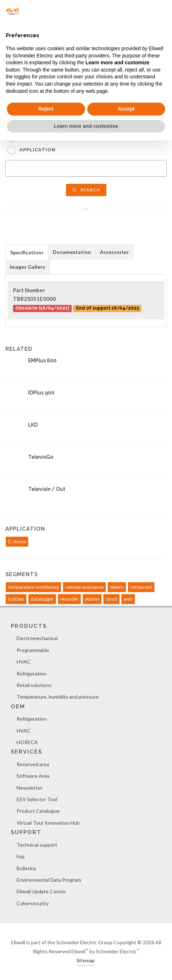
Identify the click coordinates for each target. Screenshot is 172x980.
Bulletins (27, 868)
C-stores (17, 541)
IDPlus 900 (41, 393)
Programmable (33, 650)
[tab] (27, 252)
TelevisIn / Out (47, 489)
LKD (33, 425)
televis (117, 587)
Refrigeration (32, 674)
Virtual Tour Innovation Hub (48, 823)
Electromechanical (37, 638)
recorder (69, 599)
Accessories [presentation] (114, 252)
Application (38, 150)
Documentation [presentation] (72, 252)
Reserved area (33, 764)
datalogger (42, 599)
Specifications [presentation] (27, 252)
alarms (92, 599)
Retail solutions (34, 685)
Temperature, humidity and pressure (58, 697)
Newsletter (30, 788)
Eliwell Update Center (41, 891)
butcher (16, 599)
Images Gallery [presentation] (27, 267)
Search (86, 190)
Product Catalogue (38, 811)
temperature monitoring (33, 587)
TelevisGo (41, 457)
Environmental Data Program (49, 880)
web (128, 599)
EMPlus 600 (42, 361)
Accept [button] (126, 109)
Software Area (33, 776)
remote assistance (84, 587)
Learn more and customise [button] (86, 126)
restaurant (141, 587)
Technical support (37, 845)
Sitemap (86, 960)
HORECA (27, 742)
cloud (111, 599)
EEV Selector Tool (37, 799)
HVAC (24, 662)
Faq (21, 856)
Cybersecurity (33, 903)
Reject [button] (46, 109)
